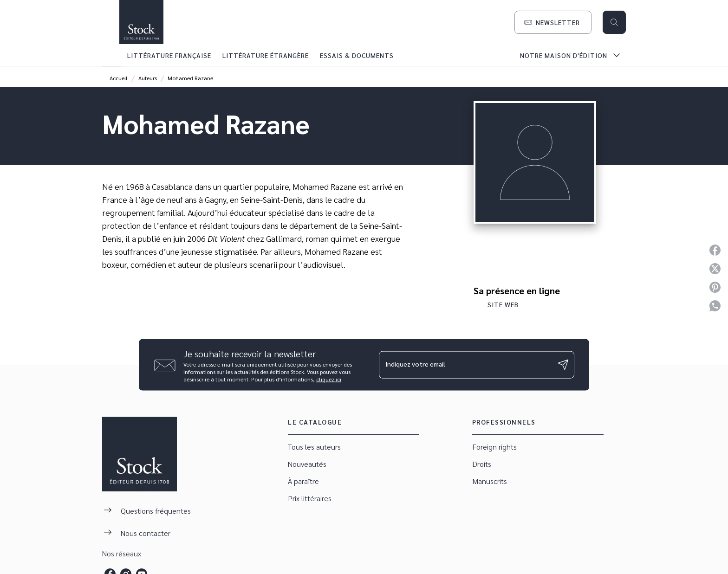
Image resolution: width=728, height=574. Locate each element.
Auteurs (148, 78)
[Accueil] (141, 22)
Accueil (119, 78)
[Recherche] (614, 22)
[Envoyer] (563, 365)
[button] (553, 22)
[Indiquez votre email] (465, 365)
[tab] (112, 55)
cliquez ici (329, 379)
